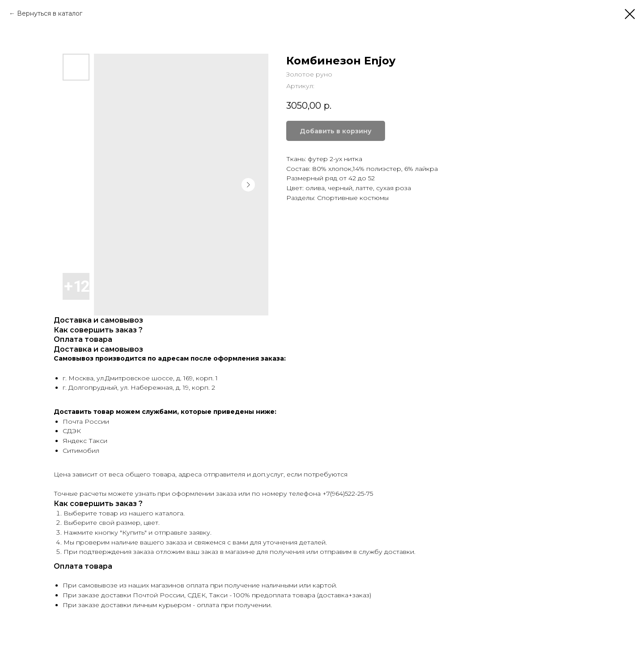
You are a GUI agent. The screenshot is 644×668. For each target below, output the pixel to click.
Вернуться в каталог (50, 13)
